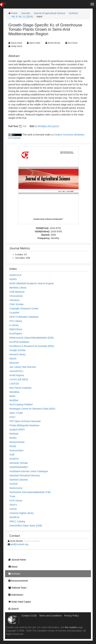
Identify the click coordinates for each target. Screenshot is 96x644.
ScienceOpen (16, 450)
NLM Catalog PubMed (21, 405)
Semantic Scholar (19, 463)
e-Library (14, 325)
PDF (25, 126)
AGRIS (13, 279)
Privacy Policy (71, 616)
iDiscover (14, 363)
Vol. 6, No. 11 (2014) (22, 17)
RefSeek (14, 434)
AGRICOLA (15, 275)
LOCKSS (14, 384)
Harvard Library (17, 354)
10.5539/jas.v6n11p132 (47, 126)
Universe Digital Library (22, 513)
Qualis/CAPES (17, 430)
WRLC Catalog (17, 521)
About (12, 567)
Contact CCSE (29, 616)
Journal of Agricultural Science (50, 13)
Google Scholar (18, 350)
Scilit (12, 455)
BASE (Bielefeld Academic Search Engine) (32, 283)
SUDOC (14, 484)
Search (13, 609)
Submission (15, 595)
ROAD (13, 446)
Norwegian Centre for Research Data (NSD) (32, 409)
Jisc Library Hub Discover (23, 367)
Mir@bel (14, 400)
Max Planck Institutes (20, 388)
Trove (12, 496)
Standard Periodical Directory (25, 475)
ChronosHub (16, 296)
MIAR (12, 396)
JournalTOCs (16, 371)
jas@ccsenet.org (19, 544)
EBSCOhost (16, 329)
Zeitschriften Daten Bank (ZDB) (26, 526)
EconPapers (16, 334)
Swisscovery (16, 488)
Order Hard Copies (19, 602)
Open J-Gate (16, 413)
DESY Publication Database (24, 317)
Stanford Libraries (19, 480)
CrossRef (14, 313)
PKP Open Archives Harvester (25, 421)
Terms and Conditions (50, 616)
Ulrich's (13, 505)
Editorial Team (17, 588)
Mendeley (15, 392)
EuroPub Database (19, 342)
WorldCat (14, 517)
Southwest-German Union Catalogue (29, 471)
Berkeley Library (18, 288)
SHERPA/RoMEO (19, 467)
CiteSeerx (15, 300)
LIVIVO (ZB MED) (19, 379)
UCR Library (16, 501)
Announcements (17, 581)
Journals (26, 13)
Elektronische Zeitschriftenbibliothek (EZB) (32, 338)
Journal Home (16, 560)
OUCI (12, 417)
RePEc (13, 438)
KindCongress (17, 375)
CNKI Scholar (17, 304)
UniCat (13, 509)
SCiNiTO (14, 459)
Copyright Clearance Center (24, 308)
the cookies (71, 627)
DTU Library (16, 321)
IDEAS (13, 359)
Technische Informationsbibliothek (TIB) (30, 492)
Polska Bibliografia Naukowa (24, 425)
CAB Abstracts (17, 292)
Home (14, 13)
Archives (74, 13)
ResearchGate (17, 442)
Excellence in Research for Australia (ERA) (32, 346)
